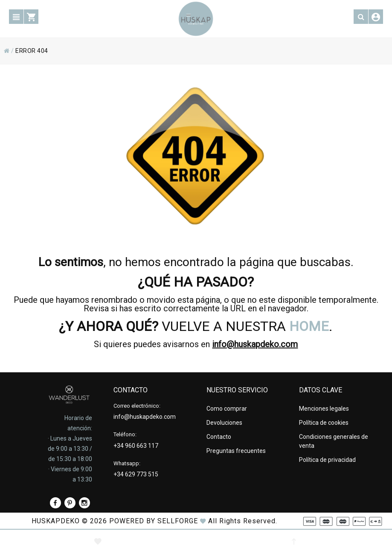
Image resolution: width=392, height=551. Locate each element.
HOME (309, 326)
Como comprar (227, 409)
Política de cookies (324, 423)
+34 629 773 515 (136, 474)
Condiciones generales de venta (334, 441)
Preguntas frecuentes (236, 451)
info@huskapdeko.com (255, 344)
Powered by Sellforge (154, 521)
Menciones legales (324, 409)
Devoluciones (224, 423)
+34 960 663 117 (136, 446)
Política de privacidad (327, 460)
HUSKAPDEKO (56, 521)
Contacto (219, 437)
